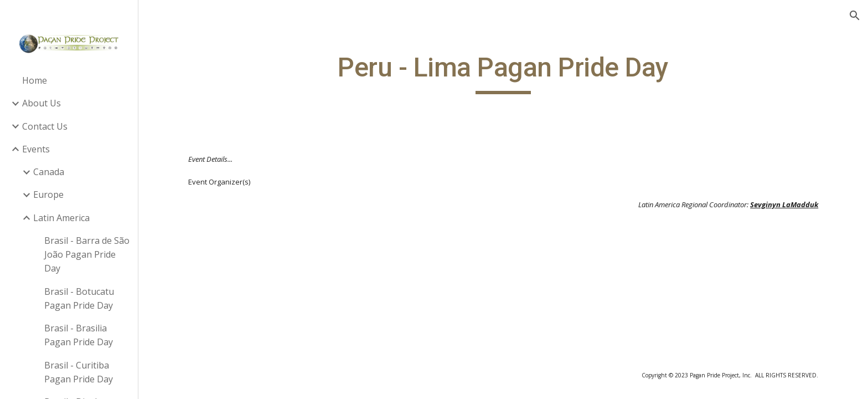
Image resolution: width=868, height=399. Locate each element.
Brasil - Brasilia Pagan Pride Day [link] (79, 335)
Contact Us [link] (45, 126)
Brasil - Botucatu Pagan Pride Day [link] (79, 298)
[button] (855, 16)
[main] (503, 73)
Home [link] (35, 80)
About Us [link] (42, 103)
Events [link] (36, 149)
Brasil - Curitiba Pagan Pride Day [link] (79, 372)
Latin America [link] (61, 218)
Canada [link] (49, 172)
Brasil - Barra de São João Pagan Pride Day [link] (87, 255)
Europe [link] (48, 195)
